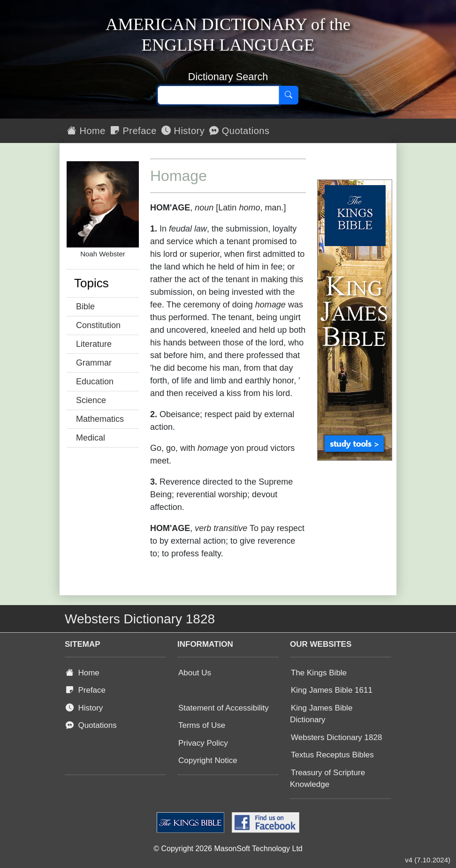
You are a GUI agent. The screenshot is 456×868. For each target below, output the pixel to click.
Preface (133, 131)
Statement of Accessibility (224, 708)
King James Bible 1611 (332, 690)
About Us (195, 673)
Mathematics (100, 419)
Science (91, 400)
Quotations (239, 131)
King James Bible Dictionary (321, 714)
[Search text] (218, 95)
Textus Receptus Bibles (332, 755)
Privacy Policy (203, 743)
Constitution (98, 325)
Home (86, 131)
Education (95, 382)
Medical (91, 438)
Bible (85, 307)
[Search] (289, 95)
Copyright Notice (208, 760)
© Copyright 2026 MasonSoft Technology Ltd (228, 849)
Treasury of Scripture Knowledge (327, 779)
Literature (94, 344)
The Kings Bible (319, 673)
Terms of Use (202, 725)
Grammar (94, 363)
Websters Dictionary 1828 (336, 737)
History (183, 131)
